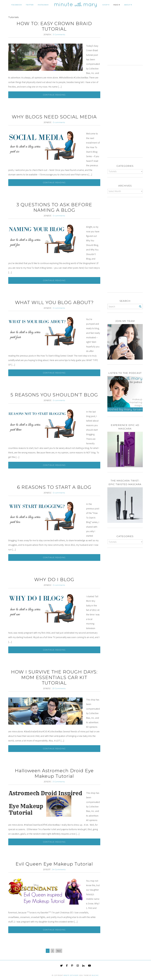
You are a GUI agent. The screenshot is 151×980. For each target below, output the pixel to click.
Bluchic (95, 975)
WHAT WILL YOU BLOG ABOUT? (54, 302)
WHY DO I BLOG (54, 580)
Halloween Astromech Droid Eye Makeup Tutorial (54, 773)
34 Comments (59, 869)
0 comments (59, 122)
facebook (17, 5)
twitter (30, 5)
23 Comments (59, 688)
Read (116, 5)
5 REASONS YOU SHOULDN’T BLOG (54, 395)
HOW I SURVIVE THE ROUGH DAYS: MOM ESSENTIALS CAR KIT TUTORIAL (54, 677)
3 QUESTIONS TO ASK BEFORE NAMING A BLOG (54, 207)
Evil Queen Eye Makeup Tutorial (54, 864)
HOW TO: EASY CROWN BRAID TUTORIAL (54, 26)
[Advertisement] (127, 41)
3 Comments (59, 35)
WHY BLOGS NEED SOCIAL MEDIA (54, 117)
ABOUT (127, 5)
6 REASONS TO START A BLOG (54, 487)
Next (59, 951)
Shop (105, 5)
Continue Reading (54, 95)
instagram (43, 5)
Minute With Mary (71, 975)
